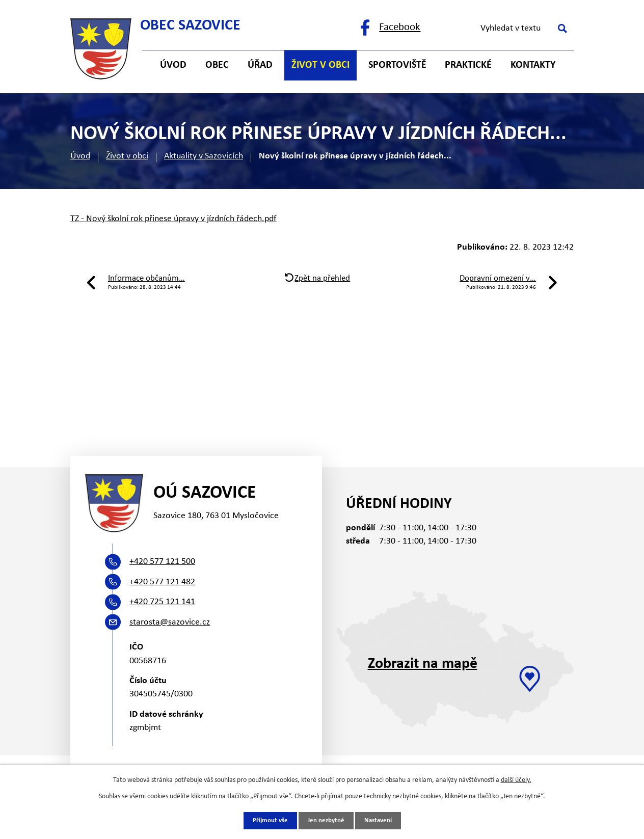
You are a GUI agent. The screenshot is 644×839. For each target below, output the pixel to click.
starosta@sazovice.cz (170, 622)
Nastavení (381, 820)
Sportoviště (397, 65)
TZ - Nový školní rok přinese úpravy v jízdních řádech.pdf (173, 219)
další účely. (516, 779)
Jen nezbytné (326, 820)
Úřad (260, 65)
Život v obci (127, 156)
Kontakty (533, 65)
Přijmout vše (267, 820)
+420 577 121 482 (162, 582)
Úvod (80, 156)
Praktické (468, 65)
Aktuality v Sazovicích (204, 156)
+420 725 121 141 (162, 602)
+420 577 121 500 (162, 562)
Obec (217, 65)
